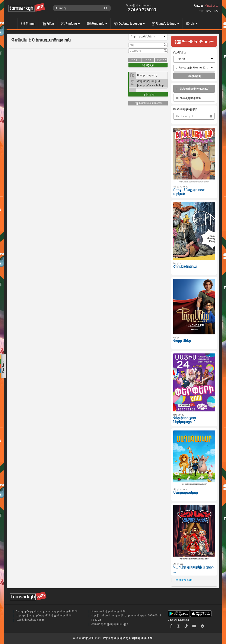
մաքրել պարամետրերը (149, 103)
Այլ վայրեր (148, 94)
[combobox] (148, 37)
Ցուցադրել (194, 76)
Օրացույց (148, 65)
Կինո (50, 24)
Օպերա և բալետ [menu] (132, 24)
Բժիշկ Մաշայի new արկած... (189, 192)
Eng (209, 11)
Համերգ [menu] (73, 24)
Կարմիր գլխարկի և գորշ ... (193, 569)
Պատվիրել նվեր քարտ (194, 42)
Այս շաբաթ (161, 60)
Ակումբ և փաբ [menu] (168, 24)
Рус (216, 11)
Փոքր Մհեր (182, 341)
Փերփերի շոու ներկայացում (185, 420)
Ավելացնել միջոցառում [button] (192, 89)
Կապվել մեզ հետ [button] (188, 98)
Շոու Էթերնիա (185, 266)
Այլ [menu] (194, 24)
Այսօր (134, 60)
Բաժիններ (180, 53)
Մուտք (198, 6)
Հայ (201, 11)
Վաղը (148, 60)
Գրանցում (212, 6)
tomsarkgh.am (184, 580)
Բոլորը (31, 24)
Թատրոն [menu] (99, 24)
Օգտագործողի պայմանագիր (109, 624)
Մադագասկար (186, 493)
